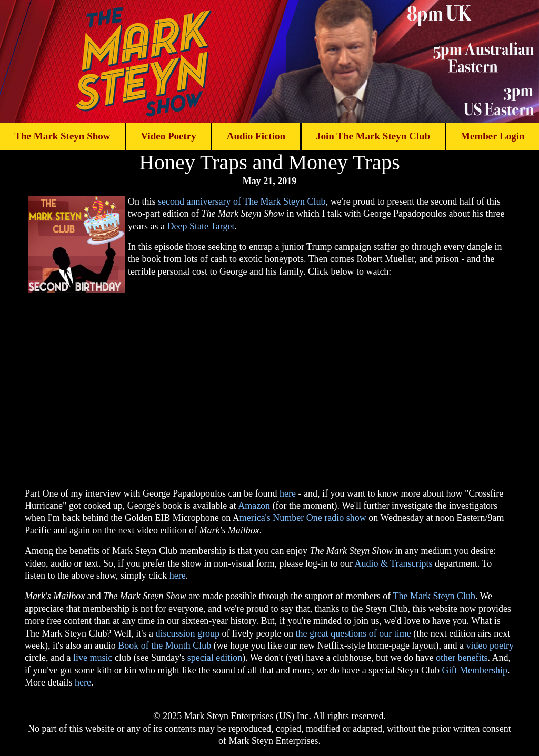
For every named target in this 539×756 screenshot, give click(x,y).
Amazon (254, 506)
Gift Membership (475, 670)
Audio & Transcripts (393, 563)
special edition (215, 658)
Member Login (493, 136)
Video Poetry (168, 136)
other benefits (462, 658)
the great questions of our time (353, 633)
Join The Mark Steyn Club (373, 136)
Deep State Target (201, 226)
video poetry (490, 646)
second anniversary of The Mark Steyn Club (242, 201)
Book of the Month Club (164, 646)
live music (93, 658)
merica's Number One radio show (303, 518)
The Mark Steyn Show (62, 136)
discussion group (187, 633)
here (288, 493)
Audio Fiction (256, 136)
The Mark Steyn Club (434, 596)
